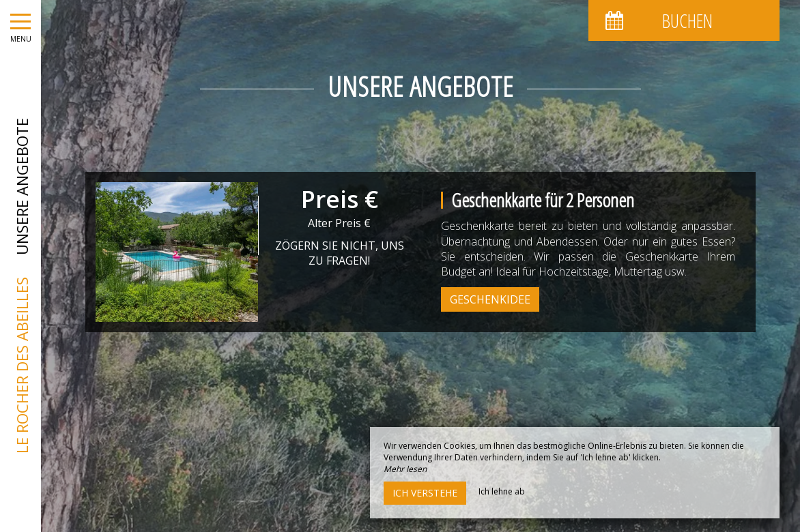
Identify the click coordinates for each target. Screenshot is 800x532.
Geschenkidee (490, 299)
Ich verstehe (425, 493)
